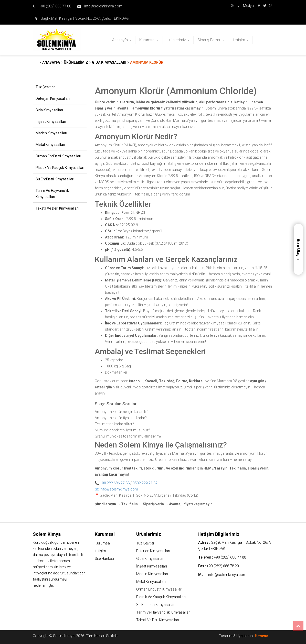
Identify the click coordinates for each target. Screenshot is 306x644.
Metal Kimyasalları (50, 145)
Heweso (262, 636)
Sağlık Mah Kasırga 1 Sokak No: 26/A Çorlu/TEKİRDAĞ (82, 18)
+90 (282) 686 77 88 (52, 6)
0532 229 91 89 (145, 483)
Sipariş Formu (211, 40)
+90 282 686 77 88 (115, 483)
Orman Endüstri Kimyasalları (58, 156)
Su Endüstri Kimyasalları (55, 179)
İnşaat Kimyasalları (51, 122)
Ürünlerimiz (178, 40)
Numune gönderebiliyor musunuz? (122, 430)
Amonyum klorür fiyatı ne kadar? (121, 418)
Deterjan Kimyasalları (53, 99)
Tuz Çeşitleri (46, 87)
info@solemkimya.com (100, 6)
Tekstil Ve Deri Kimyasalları (57, 208)
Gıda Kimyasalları (49, 110)
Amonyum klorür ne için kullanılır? (122, 412)
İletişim (241, 40)
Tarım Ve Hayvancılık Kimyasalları (52, 194)
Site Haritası (104, 559)
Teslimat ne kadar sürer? (114, 424)
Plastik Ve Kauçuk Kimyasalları (60, 168)
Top (298, 626)
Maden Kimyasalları (51, 133)
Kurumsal (149, 40)
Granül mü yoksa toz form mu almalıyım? (128, 436)
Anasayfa (122, 40)
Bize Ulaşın (298, 249)
